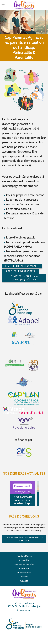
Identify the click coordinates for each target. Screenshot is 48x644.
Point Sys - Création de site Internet (24, 581)
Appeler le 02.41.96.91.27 (20, 271)
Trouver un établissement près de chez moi (24, 539)
